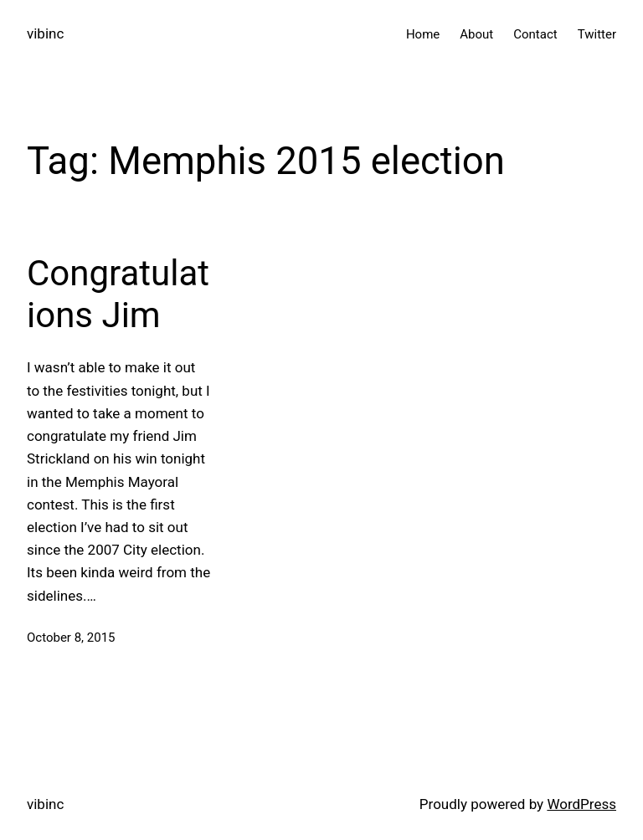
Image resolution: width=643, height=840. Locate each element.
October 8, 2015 (71, 638)
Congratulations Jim (118, 294)
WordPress (581, 804)
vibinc (45, 33)
